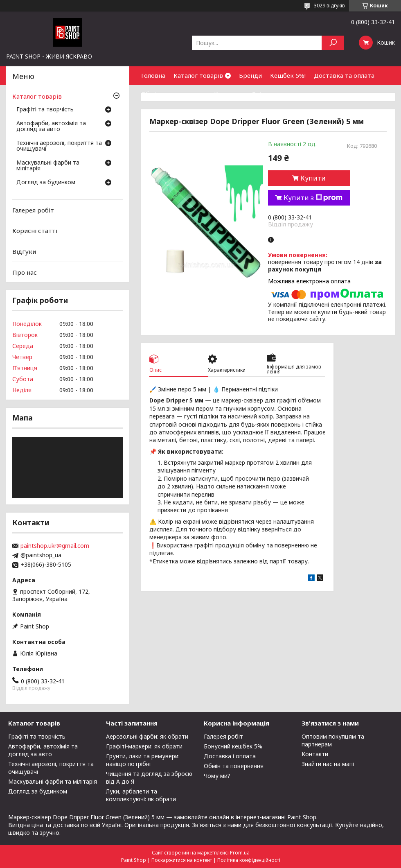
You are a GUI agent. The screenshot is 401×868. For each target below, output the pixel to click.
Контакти (229, 94)
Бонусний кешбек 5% (233, 746)
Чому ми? (217, 776)
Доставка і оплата (230, 756)
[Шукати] (333, 43)
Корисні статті (35, 231)
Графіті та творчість (45, 110)
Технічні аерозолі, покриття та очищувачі (59, 146)
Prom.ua (240, 853)
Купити (313, 178)
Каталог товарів (198, 75)
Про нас (25, 272)
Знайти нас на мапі (328, 764)
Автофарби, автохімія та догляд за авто (51, 127)
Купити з (313, 198)
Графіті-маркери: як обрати (144, 746)
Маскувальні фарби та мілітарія (48, 166)
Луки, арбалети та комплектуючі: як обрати (141, 795)
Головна (153, 75)
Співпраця (267, 94)
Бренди (250, 75)
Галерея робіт (33, 210)
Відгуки (24, 251)
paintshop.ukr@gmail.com (55, 546)
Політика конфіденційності (249, 860)
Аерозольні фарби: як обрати (147, 736)
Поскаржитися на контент (182, 860)
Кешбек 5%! (288, 75)
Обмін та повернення (173, 94)
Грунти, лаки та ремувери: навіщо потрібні (143, 760)
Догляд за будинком (46, 183)
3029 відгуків (329, 6)
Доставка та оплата (344, 75)
